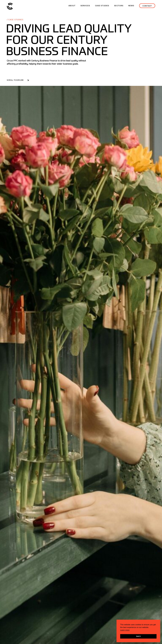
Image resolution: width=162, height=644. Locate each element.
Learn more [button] (125, 630)
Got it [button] (138, 636)
